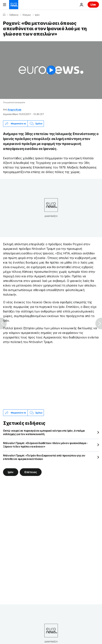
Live (93, 4)
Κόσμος (27, 15)
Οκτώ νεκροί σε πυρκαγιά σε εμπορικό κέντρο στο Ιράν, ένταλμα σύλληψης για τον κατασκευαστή (44, 432)
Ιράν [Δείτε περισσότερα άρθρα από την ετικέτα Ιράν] (11, 472)
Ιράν (37, 15)
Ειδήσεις (14, 15)
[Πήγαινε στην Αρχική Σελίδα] (14, 5)
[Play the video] (51, 70)
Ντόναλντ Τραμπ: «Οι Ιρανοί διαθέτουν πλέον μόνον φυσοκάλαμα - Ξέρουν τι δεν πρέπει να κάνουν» (45, 445)
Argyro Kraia (15, 110)
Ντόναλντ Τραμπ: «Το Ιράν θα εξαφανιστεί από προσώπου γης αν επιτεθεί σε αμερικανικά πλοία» (44, 457)
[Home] (4, 15)
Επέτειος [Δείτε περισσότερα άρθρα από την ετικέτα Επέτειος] (31, 472)
